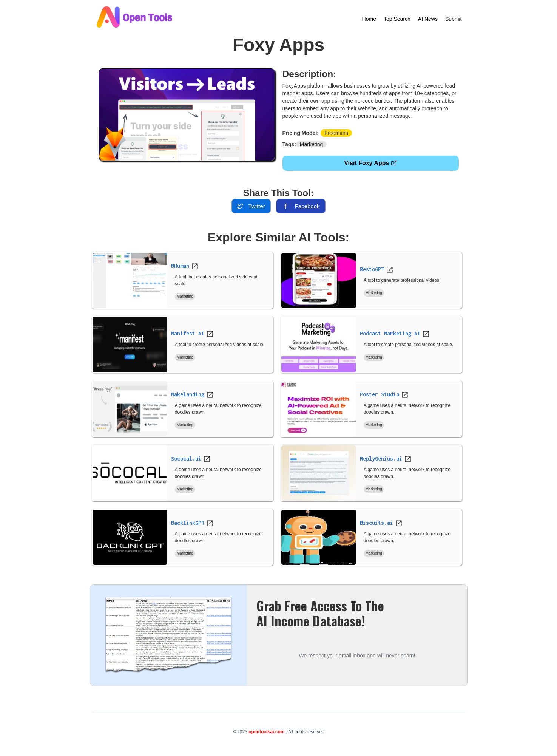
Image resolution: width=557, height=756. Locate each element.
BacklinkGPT (188, 523)
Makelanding (188, 394)
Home (369, 19)
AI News (428, 19)
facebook (301, 206)
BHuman (180, 266)
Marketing (311, 144)
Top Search (397, 19)
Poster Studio (380, 394)
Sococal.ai (186, 458)
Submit (454, 19)
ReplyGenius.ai (381, 458)
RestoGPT (372, 269)
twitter (251, 206)
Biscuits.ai (376, 523)
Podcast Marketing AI (390, 333)
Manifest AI (188, 333)
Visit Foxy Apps (370, 163)
